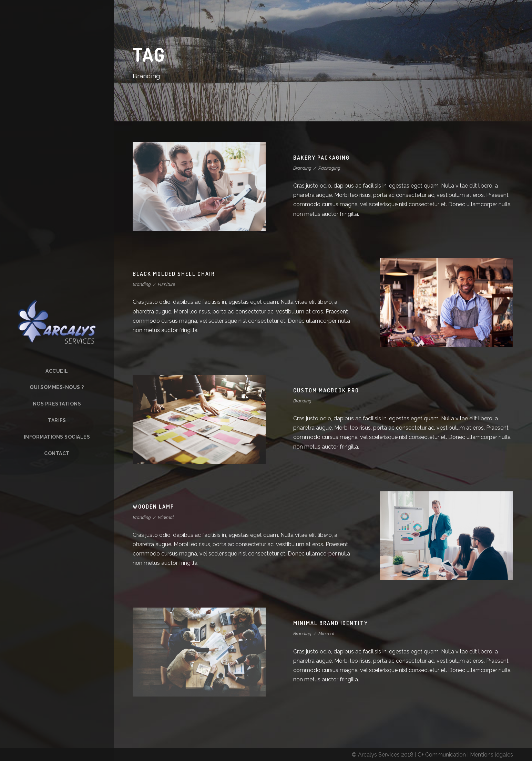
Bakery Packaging (321, 158)
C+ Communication (442, 755)
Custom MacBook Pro (326, 390)
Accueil (57, 371)
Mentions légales (492, 755)
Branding (302, 168)
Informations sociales (57, 437)
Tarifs (57, 420)
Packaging (329, 168)
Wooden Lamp (154, 507)
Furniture (166, 284)
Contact (57, 453)
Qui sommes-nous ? (57, 387)
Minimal (166, 517)
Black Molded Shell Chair (174, 274)
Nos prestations (57, 404)
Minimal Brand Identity (331, 623)
